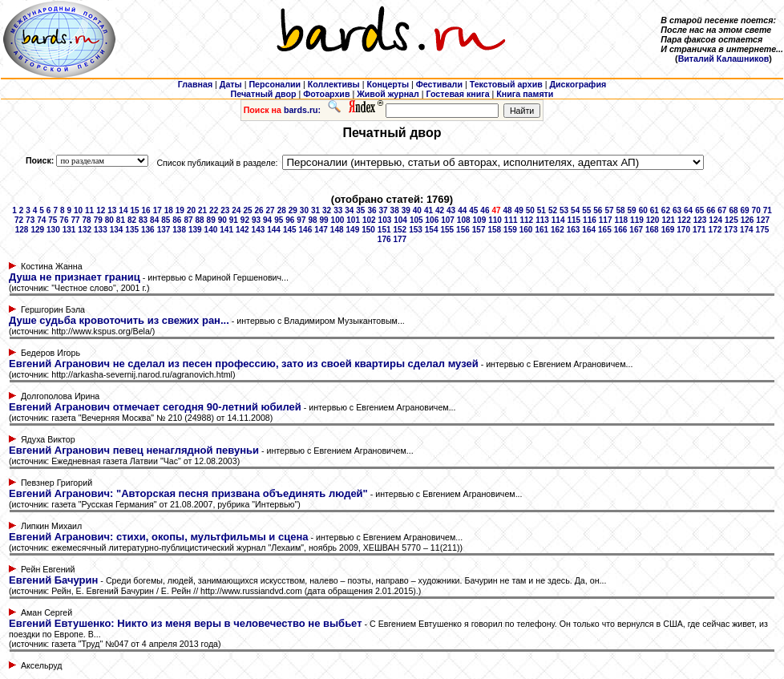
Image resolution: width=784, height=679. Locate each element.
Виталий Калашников (724, 59)
